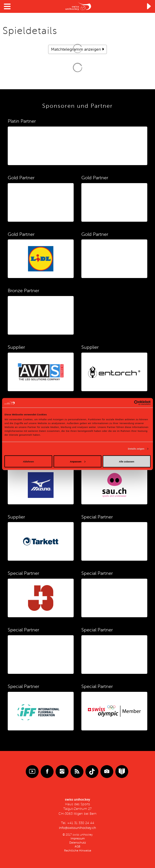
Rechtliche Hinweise (78, 851)
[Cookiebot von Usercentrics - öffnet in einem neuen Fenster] (128, 403)
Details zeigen (136, 449)
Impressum (78, 839)
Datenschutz (78, 843)
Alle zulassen (127, 461)
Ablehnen (28, 461)
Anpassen (78, 461)
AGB (77, 847)
